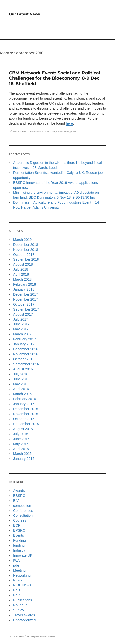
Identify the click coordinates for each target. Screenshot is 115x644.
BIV (16, 501)
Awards (19, 491)
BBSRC (19, 496)
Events (25, 131)
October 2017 (24, 304)
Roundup (20, 605)
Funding (19, 540)
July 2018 (21, 269)
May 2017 (21, 329)
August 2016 (23, 369)
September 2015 (26, 424)
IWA (16, 560)
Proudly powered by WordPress (41, 636)
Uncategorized (24, 620)
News (18, 580)
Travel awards (24, 615)
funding (19, 545)
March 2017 (22, 334)
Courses (20, 520)
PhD (17, 590)
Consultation (23, 515)
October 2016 (24, 359)
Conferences (23, 511)
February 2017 (24, 339)
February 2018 (24, 284)
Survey (19, 610)
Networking (22, 575)
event (60, 131)
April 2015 (21, 449)
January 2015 (24, 459)
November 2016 (26, 354)
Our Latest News (24, 14)
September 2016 (26, 364)
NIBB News (35, 131)
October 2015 (24, 419)
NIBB (67, 131)
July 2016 (21, 374)
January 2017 (24, 344)
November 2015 (26, 414)
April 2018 (21, 274)
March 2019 (22, 240)
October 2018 (24, 255)
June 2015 (21, 439)
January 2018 (24, 289)
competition (22, 506)
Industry (19, 550)
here (69, 123)
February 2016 (24, 399)
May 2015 (21, 444)
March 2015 (22, 454)
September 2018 (26, 259)
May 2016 (21, 384)
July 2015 (21, 434)
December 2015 (26, 409)
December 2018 (26, 245)
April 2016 (21, 389)
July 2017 (21, 319)
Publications (23, 600)
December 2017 (26, 294)
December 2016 (26, 349)
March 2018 (22, 279)
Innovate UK (23, 555)
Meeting (19, 570)
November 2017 (26, 299)
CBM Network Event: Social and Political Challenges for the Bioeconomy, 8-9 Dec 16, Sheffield (55, 78)
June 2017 (21, 324)
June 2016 (21, 379)
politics (74, 131)
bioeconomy (50, 131)
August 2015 (23, 429)
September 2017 (26, 309)
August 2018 (23, 264)
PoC (17, 595)
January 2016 (24, 404)
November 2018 (26, 250)
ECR (17, 525)
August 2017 (23, 314)
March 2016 (22, 394)
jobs (16, 565)
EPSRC (19, 530)
